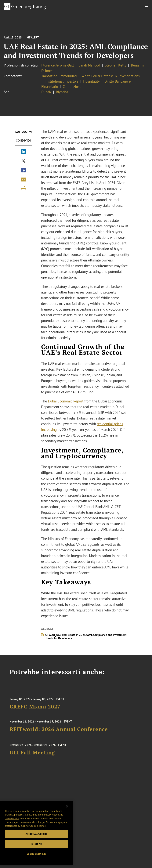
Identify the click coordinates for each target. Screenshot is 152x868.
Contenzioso (72, 87)
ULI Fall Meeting (32, 757)
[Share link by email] (24, 179)
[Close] (67, 812)
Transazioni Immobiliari (59, 76)
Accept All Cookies (36, 839)
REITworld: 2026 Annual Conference (59, 732)
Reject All (37, 849)
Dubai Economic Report (66, 401)
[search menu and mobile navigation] (147, 6)
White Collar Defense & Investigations (111, 76)
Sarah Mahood (89, 65)
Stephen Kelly (116, 65)
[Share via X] (24, 161)
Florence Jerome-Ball (58, 65)
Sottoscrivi (24, 132)
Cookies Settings (37, 859)
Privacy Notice (51, 820)
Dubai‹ (46, 92)
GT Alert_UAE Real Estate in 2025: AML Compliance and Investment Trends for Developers (86, 636)
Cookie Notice (12, 824)
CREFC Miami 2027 (35, 711)
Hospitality (91, 81)
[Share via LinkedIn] (24, 152)
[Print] (24, 188)
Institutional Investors (62, 81)
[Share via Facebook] (24, 171)
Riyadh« (62, 92)
